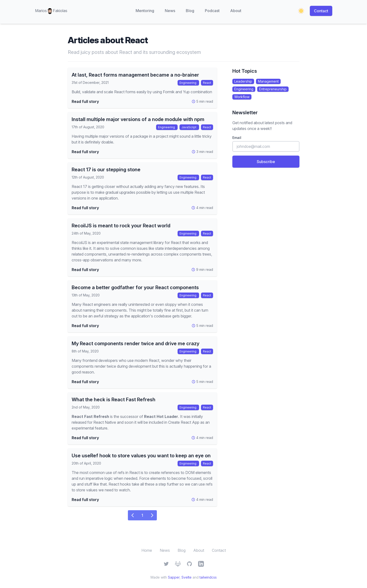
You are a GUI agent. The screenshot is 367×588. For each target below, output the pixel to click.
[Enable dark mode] (301, 11)
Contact (321, 11)
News (170, 11)
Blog (190, 11)
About (236, 11)
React (207, 83)
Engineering (188, 83)
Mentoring (145, 11)
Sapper (174, 577)
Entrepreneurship (273, 89)
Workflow (242, 97)
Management (268, 81)
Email (237, 138)
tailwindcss (208, 577)
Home (147, 550)
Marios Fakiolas (51, 11)
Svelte (187, 577)
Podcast (212, 11)
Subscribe (266, 162)
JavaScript (189, 127)
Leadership (243, 81)
